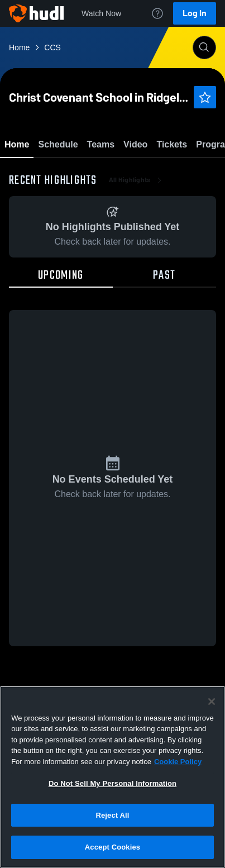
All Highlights (137, 246)
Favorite (99, 173)
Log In (195, 13)
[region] (113, 777)
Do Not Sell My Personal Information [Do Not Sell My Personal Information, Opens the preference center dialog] (113, 783)
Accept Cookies (113, 847)
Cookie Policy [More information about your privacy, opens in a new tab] (178, 762)
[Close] (212, 702)
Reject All (112, 815)
